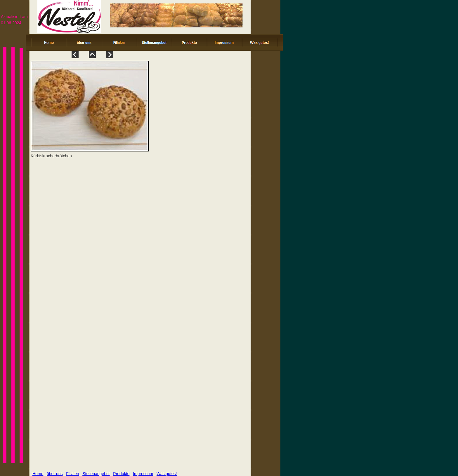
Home (38, 474)
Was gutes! (167, 474)
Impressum (143, 474)
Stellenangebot (96, 474)
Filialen (72, 474)
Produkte (121, 474)
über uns (55, 474)
